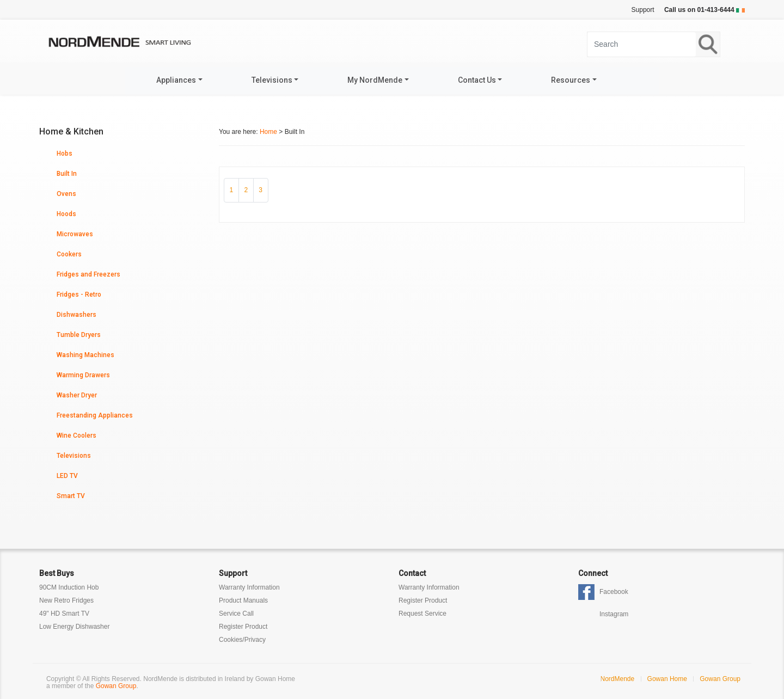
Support (643, 10)
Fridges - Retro (79, 295)
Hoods (66, 214)
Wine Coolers (76, 436)
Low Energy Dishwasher (74, 627)
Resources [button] (571, 80)
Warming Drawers (83, 375)
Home (268, 132)
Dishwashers (76, 315)
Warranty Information (249, 587)
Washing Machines (85, 355)
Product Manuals (243, 600)
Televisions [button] (272, 80)
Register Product (243, 627)
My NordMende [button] (375, 80)
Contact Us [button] (477, 80)
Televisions (74, 456)
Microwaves (75, 234)
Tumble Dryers (79, 335)
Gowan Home (667, 679)
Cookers (69, 254)
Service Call (236, 614)
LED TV (67, 476)
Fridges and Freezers (88, 274)
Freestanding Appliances (95, 415)
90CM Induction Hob (69, 587)
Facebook (614, 592)
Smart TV (71, 496)
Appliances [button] (176, 80)
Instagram (614, 614)
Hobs (65, 154)
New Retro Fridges (66, 600)
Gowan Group (116, 686)
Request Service (422, 614)
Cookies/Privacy (242, 640)
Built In (67, 174)
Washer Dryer (77, 395)
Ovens (66, 194)
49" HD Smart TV (64, 614)
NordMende (618, 679)
